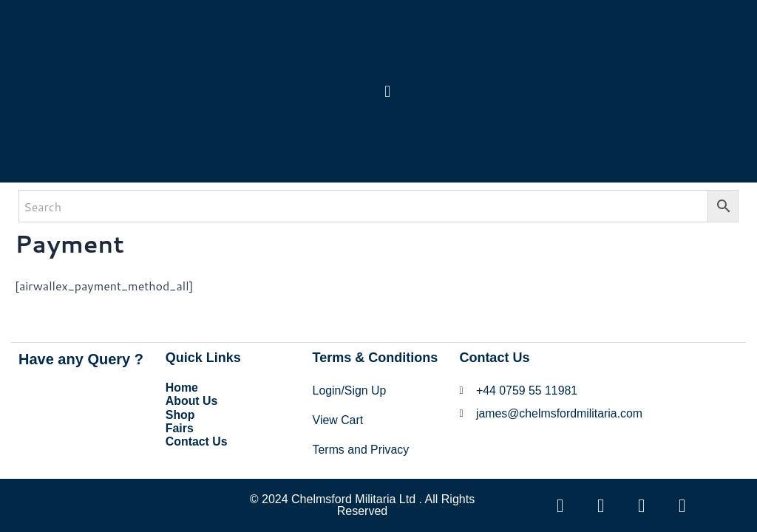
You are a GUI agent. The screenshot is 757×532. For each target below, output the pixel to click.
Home (182, 387)
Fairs (180, 427)
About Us (192, 400)
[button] (388, 92)
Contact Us (197, 440)
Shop (180, 413)
